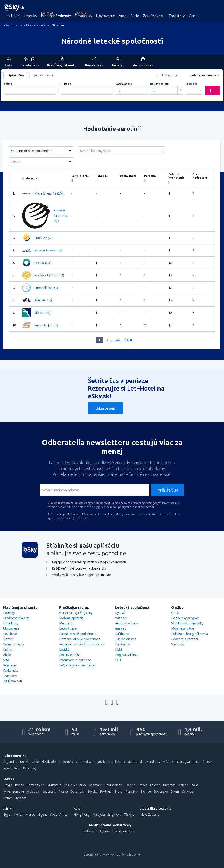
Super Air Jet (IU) (40, 325)
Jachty (8, 649)
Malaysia (99, 814)
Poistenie (10, 665)
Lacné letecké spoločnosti (78, 634)
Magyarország (14, 791)
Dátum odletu (124, 84)
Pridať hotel (170, 75)
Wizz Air (121, 618)
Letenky (30, 16)
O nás (175, 613)
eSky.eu (89, 831)
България (54, 785)
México (168, 762)
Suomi (175, 791)
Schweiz (188, 791)
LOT (118, 660)
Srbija (119, 791)
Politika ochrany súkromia (190, 634)
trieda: (193, 75)
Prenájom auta (14, 644)
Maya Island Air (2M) (43, 193)
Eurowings (123, 644)
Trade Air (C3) (38, 238)
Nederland (49, 791)
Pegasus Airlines (127, 655)
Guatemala (136, 762)
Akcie (135, 16)
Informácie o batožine (75, 660)
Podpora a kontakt (185, 639)
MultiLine (66, 623)
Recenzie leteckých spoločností (81, 644)
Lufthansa (122, 634)
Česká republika (75, 785)
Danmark (95, 785)
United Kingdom (15, 798)
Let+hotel (10, 634)
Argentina (10, 762)
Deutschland (113, 785)
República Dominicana (109, 762)
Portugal (106, 791)
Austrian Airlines (127, 623)
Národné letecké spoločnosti (80, 639)
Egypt (8, 814)
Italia (194, 785)
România (132, 791)
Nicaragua (183, 762)
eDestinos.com (123, 831)
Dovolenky (83, 16)
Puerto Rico (12, 768)
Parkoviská (11, 670)
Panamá (198, 762)
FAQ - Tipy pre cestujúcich (78, 665)
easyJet (121, 628)
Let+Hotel (12, 16)
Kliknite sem (106, 408)
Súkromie (178, 644)
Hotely (8, 639)
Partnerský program (185, 618)
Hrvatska (169, 785)
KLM (119, 649)
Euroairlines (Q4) (40, 288)
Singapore (115, 814)
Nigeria (42, 814)
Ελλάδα (155, 785)
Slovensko (161, 791)
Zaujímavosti (154, 16)
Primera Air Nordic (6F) (45, 216)
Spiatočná (16, 75)
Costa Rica (83, 762)
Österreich (78, 791)
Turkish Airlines (126, 639)
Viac (192, 16)
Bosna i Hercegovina (30, 785)
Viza (6, 660)
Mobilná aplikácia (71, 618)
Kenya (19, 814)
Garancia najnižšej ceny (76, 613)
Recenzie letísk (70, 655)
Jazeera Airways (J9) (42, 250)
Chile (35, 762)
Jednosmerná (44, 75)
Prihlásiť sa (168, 490)
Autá (123, 16)
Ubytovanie (105, 16)
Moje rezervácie (183, 628)
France (143, 785)
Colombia (66, 762)
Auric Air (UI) (37, 300)
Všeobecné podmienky (187, 623)
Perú (210, 762)
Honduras (153, 762)
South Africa (59, 814)
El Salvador (49, 762)
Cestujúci (191, 84)
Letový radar (68, 628)
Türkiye (129, 814)
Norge (63, 791)
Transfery (177, 16)
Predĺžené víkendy (56, 16)
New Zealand (150, 814)
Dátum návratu (159, 84)
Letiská (64, 649)
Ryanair (121, 613)
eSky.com (103, 831)
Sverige (146, 791)
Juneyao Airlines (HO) (43, 275)
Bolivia (25, 762)
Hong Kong (82, 814)
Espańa (130, 785)
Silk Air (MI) (36, 313)
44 (118, 340)
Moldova (33, 791)
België (8, 785)
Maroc (30, 814)
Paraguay (30, 768)
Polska (93, 791)
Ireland (183, 785)
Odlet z (8, 84)
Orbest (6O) (37, 263)
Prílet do (66, 84)
